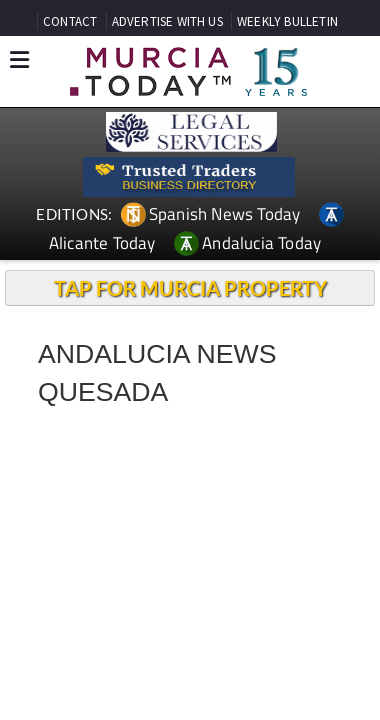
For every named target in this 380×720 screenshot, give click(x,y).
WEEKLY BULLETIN (287, 21)
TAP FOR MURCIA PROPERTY (190, 288)
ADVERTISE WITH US (167, 21)
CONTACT (70, 21)
